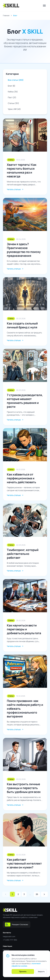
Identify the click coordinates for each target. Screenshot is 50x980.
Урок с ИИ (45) (14, 109)
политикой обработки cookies (26, 965)
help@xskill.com (9, 936)
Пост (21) (12, 97)
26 (37, 894)
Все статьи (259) (16, 80)
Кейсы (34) (13, 92)
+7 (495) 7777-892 (10, 940)
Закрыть (41, 971)
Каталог (6, 950)
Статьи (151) (13, 103)
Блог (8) (12, 86)
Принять (23, 971)
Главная (6, 15)
